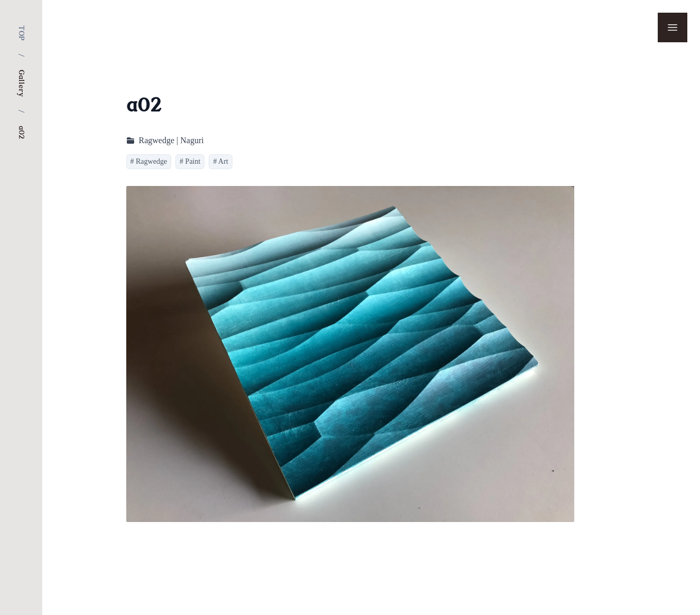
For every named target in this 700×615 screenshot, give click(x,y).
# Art (220, 161)
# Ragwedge (149, 161)
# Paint (190, 161)
